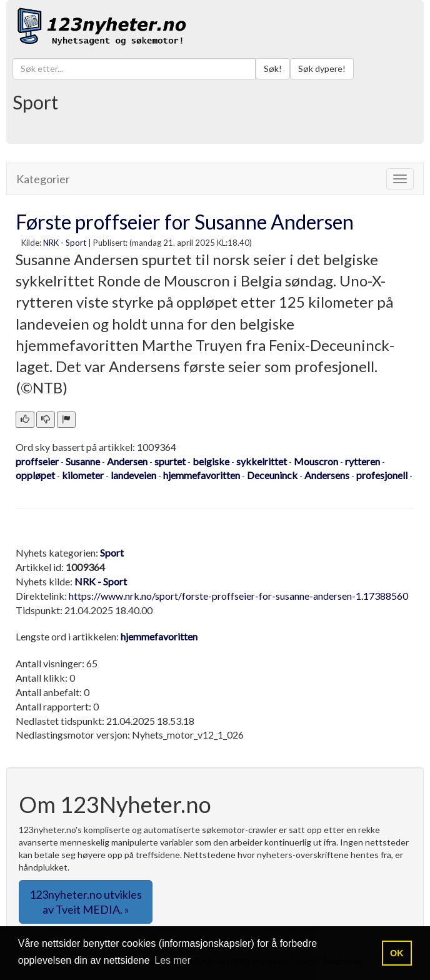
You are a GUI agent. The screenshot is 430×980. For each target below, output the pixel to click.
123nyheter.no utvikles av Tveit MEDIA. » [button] (86, 902)
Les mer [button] (172, 960)
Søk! (273, 68)
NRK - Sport (65, 243)
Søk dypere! (322, 68)
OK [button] (397, 953)
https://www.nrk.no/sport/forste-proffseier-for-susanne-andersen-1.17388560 (238, 596)
